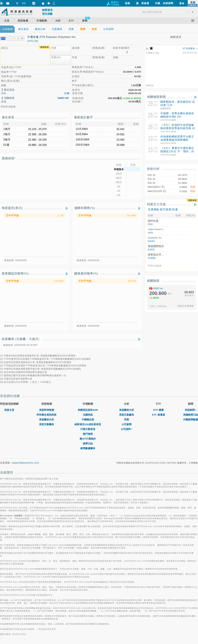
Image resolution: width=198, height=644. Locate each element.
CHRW (152, 258)
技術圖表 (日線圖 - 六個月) (21, 339)
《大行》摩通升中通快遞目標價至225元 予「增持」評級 (177, 151)
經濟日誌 (88, 443)
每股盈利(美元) (12, 208)
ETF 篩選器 (159, 415)
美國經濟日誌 (191, 415)
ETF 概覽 (159, 410)
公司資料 (127, 429)
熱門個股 (88, 434)
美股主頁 (9, 410)
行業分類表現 (88, 429)
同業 (127, 419)
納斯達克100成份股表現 (88, 424)
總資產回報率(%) (86, 274)
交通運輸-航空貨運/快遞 (163, 209)
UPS (150, 233)
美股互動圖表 (47, 424)
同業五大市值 (156, 204)
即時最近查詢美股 (47, 415)
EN (24, 3)
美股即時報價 (47, 410)
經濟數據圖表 (88, 448)
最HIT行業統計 (88, 439)
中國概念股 (88, 419)
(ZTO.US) (33, 41)
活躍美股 (88, 415)
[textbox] (9, 38)
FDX (150, 224)
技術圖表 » (190, 48)
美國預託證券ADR (88, 410)
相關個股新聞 (156, 97)
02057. (158, 288)
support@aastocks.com (25, 463)
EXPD (151, 249)
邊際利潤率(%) (85, 208)
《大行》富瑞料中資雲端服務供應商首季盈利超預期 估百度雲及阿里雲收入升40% (178, 128)
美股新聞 (191, 410)
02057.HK (63, 98)
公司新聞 (127, 424)
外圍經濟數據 (191, 419)
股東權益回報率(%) (15, 274)
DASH (151, 241)
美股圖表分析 (47, 419)
